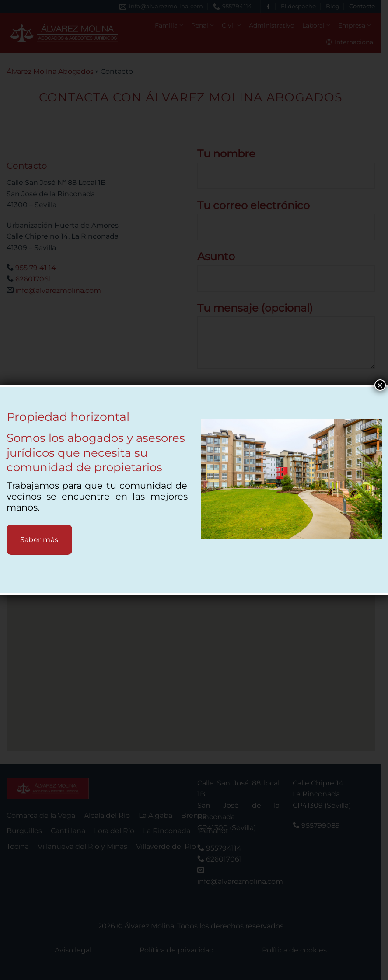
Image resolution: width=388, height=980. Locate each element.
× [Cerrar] (380, 385)
